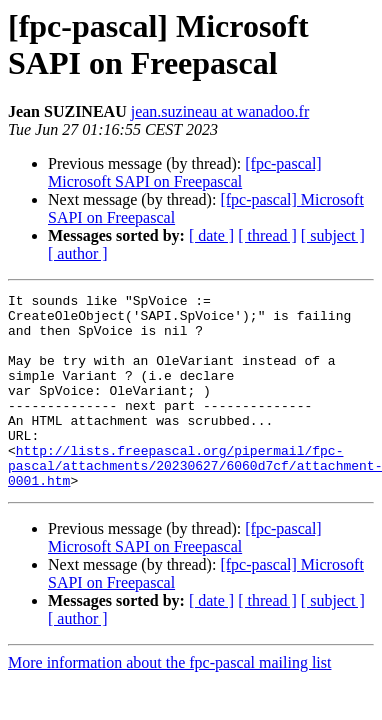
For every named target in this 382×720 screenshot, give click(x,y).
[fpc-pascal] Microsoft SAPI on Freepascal (185, 172)
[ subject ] (333, 235)
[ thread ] (267, 235)
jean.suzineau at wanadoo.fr (220, 111)
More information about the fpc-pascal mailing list (169, 701)
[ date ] (211, 235)
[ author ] (78, 253)
